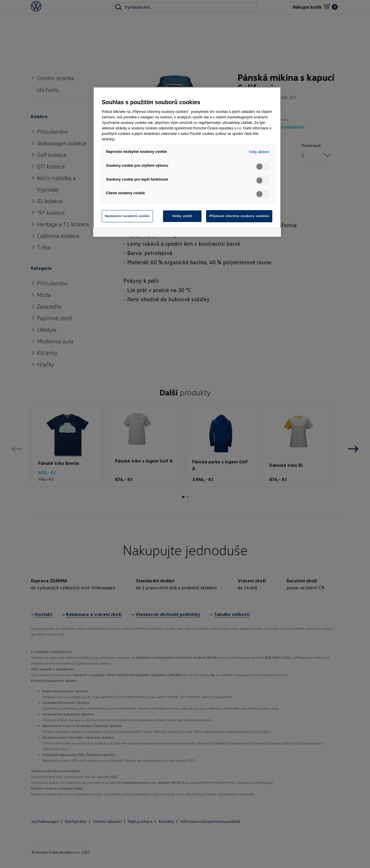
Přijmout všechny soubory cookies (239, 216)
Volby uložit (182, 216)
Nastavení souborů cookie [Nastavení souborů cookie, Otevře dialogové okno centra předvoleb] (127, 216)
